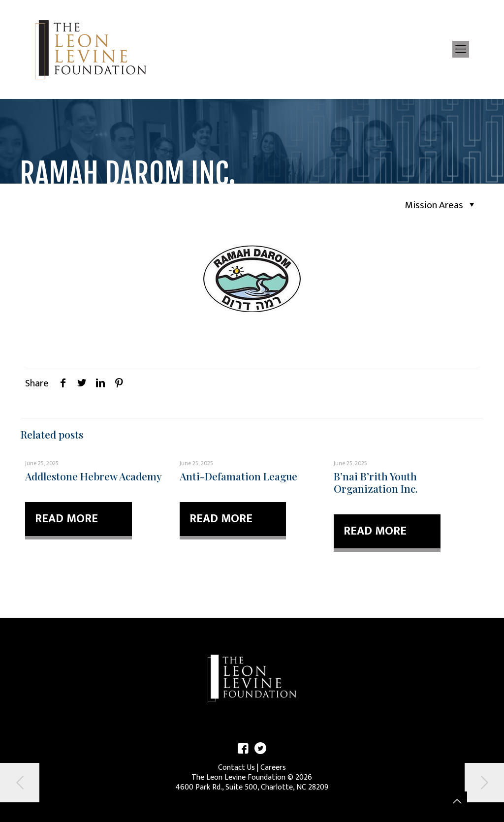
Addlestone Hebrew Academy (94, 476)
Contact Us (236, 768)
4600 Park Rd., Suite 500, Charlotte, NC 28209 (252, 787)
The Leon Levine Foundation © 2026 (252, 777)
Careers (273, 768)
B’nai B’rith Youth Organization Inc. (376, 482)
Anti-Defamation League (238, 476)
